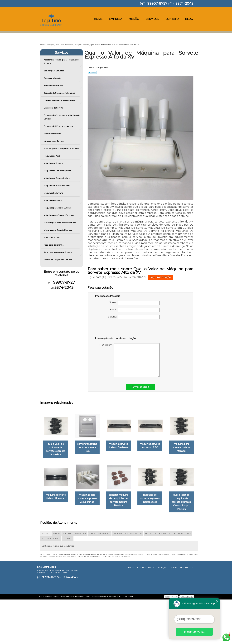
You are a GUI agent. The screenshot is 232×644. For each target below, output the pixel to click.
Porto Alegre (165, 577)
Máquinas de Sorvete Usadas (57, 186)
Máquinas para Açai (53, 200)
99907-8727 (157, 3)
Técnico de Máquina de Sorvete (58, 260)
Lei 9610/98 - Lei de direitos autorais (116, 601)
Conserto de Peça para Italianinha (60, 93)
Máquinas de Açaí (52, 156)
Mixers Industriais (52, 237)
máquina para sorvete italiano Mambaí (56, 495)
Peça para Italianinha (54, 245)
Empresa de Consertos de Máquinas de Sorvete (62, 117)
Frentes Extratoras (52, 134)
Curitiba (67, 577)
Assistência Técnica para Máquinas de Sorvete (62, 62)
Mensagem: (129, 360)
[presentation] (116, 329)
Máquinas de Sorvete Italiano (57, 178)
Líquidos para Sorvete (54, 141)
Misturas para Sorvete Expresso (58, 230)
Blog (189, 19)
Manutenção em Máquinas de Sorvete (61, 148)
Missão (134, 19)
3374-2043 (184, 3)
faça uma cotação (161, 277)
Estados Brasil (80, 577)
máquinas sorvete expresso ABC (154, 446)
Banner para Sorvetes (54, 71)
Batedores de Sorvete (53, 86)
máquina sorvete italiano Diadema (122, 446)
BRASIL (57, 577)
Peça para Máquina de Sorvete (58, 252)
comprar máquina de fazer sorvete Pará (89, 448)
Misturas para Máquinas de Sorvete (60, 223)
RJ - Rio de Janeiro (182, 577)
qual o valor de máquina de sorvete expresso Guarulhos (56, 448)
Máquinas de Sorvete (53, 163)
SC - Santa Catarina (51, 582)
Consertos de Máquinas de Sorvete (60, 100)
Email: (135, 310)
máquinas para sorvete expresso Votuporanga (122, 495)
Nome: (134, 303)
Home (98, 19)
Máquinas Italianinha (54, 193)
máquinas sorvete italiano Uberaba (89, 494)
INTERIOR (118, 577)
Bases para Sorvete (53, 78)
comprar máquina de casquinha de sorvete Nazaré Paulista (154, 497)
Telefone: (133, 317)
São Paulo (68, 582)
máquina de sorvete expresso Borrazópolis (56, 546)
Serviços (152, 19)
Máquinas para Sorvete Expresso (59, 215)
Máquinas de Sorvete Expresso (58, 171)
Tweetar (92, 73)
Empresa (116, 19)
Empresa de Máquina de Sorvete (59, 126)
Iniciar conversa (194, 632)
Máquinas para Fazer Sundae (57, 208)
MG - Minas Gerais (134, 577)
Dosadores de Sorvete (54, 108)
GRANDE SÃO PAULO (100, 577)
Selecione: (46, 577)
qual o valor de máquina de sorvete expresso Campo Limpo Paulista (89, 548)
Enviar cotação (141, 387)
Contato (172, 19)
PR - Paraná (151, 577)
